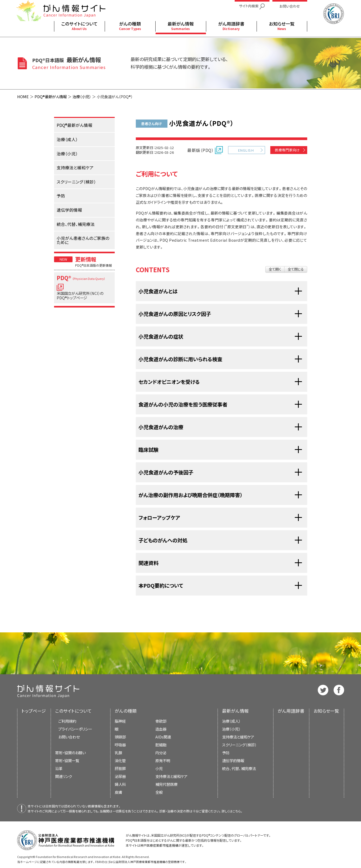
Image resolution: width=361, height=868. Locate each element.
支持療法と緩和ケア (238, 737)
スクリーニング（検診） (239, 745)
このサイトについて (73, 711)
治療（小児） (82, 96)
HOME (23, 96)
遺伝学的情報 (233, 760)
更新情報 (86, 259)
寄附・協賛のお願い (70, 753)
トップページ (34, 711)
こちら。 (238, 811)
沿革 (59, 768)
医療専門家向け (287, 150)
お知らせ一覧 (326, 711)
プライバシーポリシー (75, 729)
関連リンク (64, 776)
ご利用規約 (67, 721)
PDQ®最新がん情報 (51, 96)
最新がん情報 (235, 711)
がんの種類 (126, 711)
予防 (226, 753)
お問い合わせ (69, 737)
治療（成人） (231, 721)
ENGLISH (246, 150)
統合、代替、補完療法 (239, 768)
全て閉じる (296, 269)
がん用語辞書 (291, 711)
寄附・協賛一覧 (67, 760)
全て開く (275, 269)
